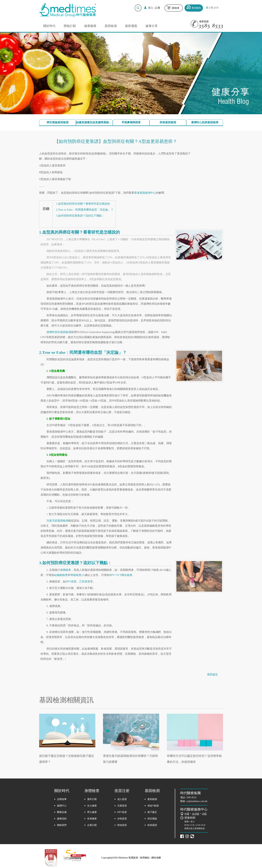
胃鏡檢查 (76, 575)
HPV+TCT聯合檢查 (121, 575)
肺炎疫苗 (122, 825)
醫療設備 (62, 812)
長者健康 (92, 819)
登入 (151, 8)
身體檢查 (66, 570)
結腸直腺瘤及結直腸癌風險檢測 (94, 122)
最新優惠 (131, 26)
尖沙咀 (196, 814)
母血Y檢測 (153, 806)
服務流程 (62, 819)
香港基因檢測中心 (145, 193)
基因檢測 (111, 26)
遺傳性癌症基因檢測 (59, 332)
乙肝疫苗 (85, 581)
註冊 (158, 8)
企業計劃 (92, 825)
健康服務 (90, 26)
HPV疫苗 (71, 581)
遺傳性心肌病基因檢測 (205, 122)
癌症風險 (152, 819)
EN (217, 8)
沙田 (204, 814)
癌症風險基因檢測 (58, 122)
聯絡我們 (62, 825)
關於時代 (49, 26)
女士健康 (92, 806)
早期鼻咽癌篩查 (131, 122)
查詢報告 (196, 8)
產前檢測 (152, 799)
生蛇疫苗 (122, 819)
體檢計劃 (70, 26)
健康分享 (152, 26)
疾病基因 (152, 825)
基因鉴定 (212, 674)
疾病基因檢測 (168, 122)
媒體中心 (62, 806)
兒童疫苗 (122, 806)
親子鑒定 (152, 812)
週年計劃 (92, 799)
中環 (187, 814)
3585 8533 (191, 797)
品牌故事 (62, 799)
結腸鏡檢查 (61, 575)
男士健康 (92, 812)
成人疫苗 (122, 799)
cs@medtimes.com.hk (197, 801)
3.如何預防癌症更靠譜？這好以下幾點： (80, 216)
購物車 (176, 8)
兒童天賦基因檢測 (57, 521)
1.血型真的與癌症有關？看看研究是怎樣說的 (83, 204)
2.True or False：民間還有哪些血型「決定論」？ (85, 210)
